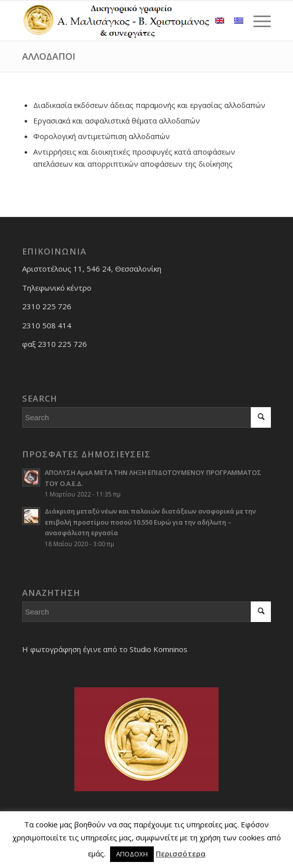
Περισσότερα (181, 853)
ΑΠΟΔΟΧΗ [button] (132, 854)
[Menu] (257, 21)
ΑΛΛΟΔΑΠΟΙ (49, 56)
